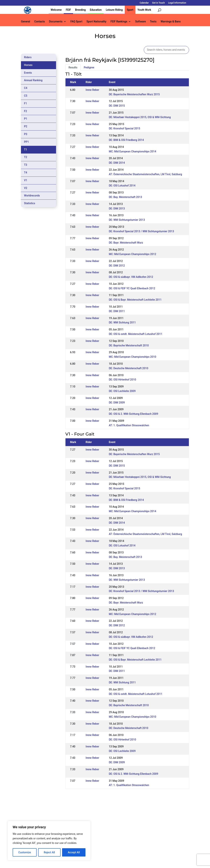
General (25, 22)
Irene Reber (92, 90)
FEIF (68, 10)
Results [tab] (73, 67)
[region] (49, 841)
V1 (26, 180)
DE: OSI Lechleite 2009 (122, 391)
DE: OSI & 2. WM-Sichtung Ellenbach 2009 (134, 414)
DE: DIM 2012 (117, 266)
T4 (26, 173)
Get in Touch (158, 3)
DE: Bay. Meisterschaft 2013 (125, 197)
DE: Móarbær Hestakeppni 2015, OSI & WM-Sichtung (140, 117)
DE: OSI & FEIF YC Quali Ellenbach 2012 (132, 288)
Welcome (56, 10)
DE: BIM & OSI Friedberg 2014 (126, 140)
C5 (26, 96)
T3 (26, 165)
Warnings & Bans (171, 22)
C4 (26, 88)
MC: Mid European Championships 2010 (133, 357)
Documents (56, 22)
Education (96, 10)
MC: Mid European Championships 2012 (133, 254)
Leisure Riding (114, 10)
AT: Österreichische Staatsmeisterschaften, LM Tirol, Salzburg (145, 174)
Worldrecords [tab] (32, 196)
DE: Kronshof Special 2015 (125, 128)
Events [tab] (28, 73)
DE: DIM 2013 (117, 209)
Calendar (144, 3)
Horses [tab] (28, 65)
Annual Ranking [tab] (33, 80)
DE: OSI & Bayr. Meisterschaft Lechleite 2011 (135, 300)
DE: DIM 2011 (117, 311)
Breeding (80, 10)
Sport (130, 10)
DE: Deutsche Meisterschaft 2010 (129, 368)
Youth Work (144, 10)
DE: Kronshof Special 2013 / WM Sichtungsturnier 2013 (142, 231)
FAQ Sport (76, 22)
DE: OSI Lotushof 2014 (122, 186)
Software (140, 22)
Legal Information (177, 3)
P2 (26, 126)
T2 (26, 157)
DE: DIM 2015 (117, 106)
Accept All (74, 852)
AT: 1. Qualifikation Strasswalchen (129, 425)
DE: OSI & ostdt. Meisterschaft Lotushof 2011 (136, 334)
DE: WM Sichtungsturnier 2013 (127, 220)
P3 (26, 134)
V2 (26, 188)
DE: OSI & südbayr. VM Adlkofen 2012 (131, 277)
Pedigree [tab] (89, 67)
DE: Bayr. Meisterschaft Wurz (126, 243)
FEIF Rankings (119, 22)
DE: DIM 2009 (117, 403)
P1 (26, 119)
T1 (26, 150)
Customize (25, 852)
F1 (25, 103)
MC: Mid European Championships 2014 (133, 151)
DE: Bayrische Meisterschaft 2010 (129, 345)
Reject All (49, 852)
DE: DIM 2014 (117, 163)
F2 (25, 111)
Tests (153, 22)
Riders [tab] (28, 57)
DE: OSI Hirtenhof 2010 (123, 380)
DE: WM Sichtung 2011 (122, 322)
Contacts (39, 22)
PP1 (26, 142)
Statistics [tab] (30, 203)
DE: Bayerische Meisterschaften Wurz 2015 (134, 94)
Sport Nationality (96, 22)
